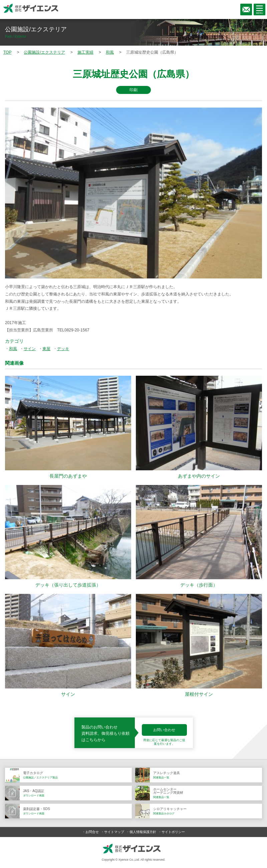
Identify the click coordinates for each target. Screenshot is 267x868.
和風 (13, 349)
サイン (30, 349)
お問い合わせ (164, 730)
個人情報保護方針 (143, 832)
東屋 (46, 349)
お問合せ (92, 832)
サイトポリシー (173, 832)
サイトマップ (114, 832)
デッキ (63, 349)
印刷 (133, 90)
